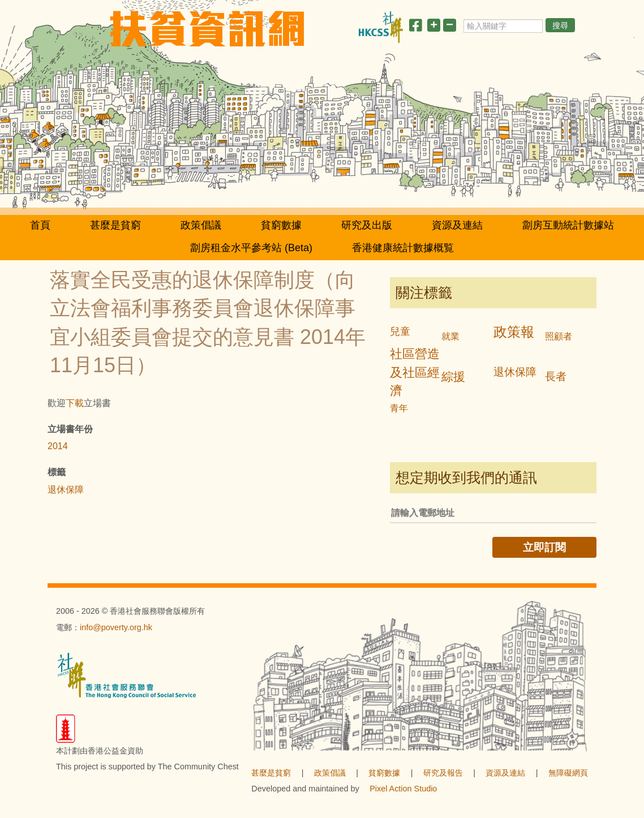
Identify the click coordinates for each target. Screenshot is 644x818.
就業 (450, 336)
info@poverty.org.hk (116, 627)
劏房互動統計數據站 (568, 225)
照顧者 (559, 336)
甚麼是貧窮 (115, 225)
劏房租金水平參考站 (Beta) (251, 248)
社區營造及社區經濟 (415, 373)
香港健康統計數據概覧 (403, 248)
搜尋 (560, 25)
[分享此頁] (415, 27)
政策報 (514, 332)
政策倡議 (201, 225)
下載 (75, 403)
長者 (556, 376)
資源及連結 (457, 225)
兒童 (400, 331)
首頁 (40, 225)
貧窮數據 (281, 225)
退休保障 (66, 490)
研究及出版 (367, 225)
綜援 (453, 376)
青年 (399, 408)
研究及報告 (443, 773)
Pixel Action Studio (403, 789)
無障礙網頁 (568, 773)
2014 (58, 446)
